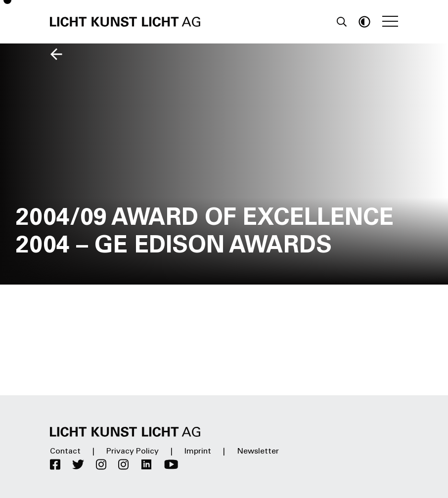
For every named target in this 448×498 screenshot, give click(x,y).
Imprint (198, 452)
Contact (65, 452)
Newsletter (258, 452)
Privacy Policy (133, 452)
